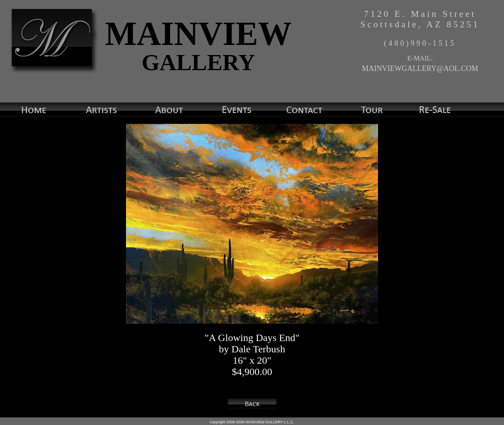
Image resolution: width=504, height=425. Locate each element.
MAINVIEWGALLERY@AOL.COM (420, 68)
